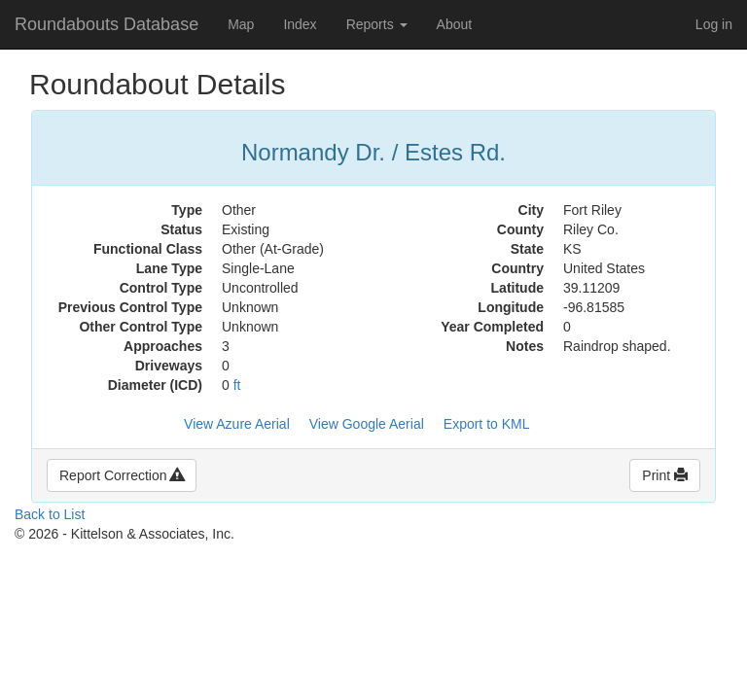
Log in (714, 24)
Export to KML (487, 424)
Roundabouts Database (107, 24)
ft (237, 385)
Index (300, 24)
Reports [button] (377, 24)
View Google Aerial (367, 424)
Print (665, 475)
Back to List (50, 514)
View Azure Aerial (237, 424)
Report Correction (122, 475)
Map (241, 24)
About (455, 24)
